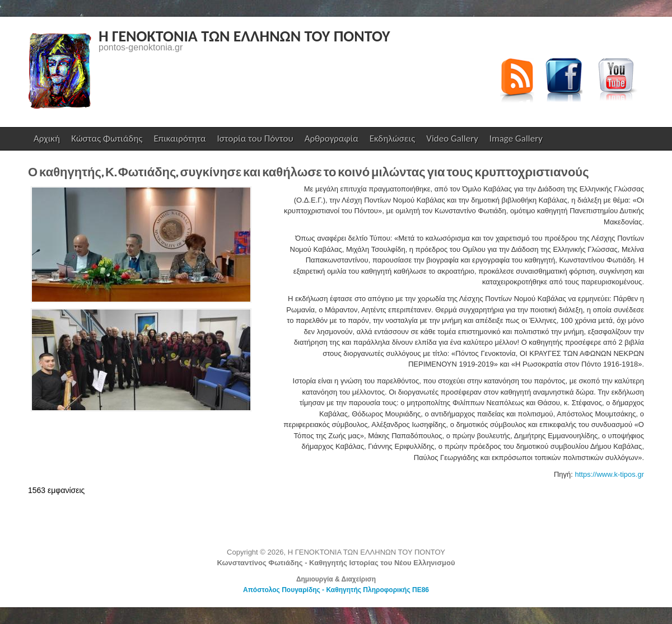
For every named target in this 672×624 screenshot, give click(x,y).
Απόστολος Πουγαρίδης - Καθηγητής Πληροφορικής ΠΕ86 (336, 590)
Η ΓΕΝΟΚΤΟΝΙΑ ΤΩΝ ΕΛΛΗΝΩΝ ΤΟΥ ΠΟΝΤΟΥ (244, 36)
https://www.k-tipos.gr (609, 474)
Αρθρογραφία (332, 139)
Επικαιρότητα (179, 139)
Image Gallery (516, 139)
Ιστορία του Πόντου (255, 139)
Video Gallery (452, 139)
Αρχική (47, 139)
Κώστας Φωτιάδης (105, 141)
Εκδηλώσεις (392, 139)
